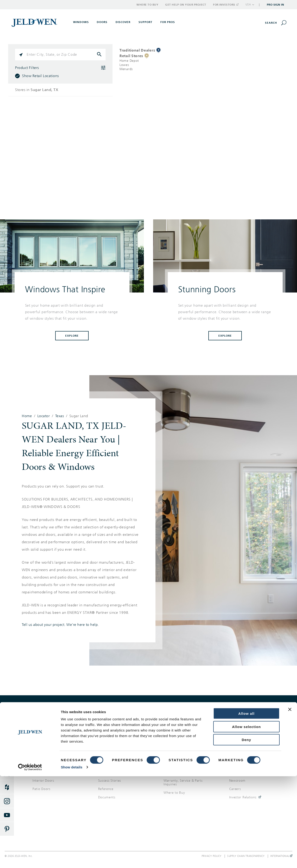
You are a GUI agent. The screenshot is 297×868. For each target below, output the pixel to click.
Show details (72, 859)
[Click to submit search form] (100, 55)
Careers (235, 789)
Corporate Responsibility (248, 772)
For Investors (226, 5)
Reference (106, 789)
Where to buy (74, 712)
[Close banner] (290, 801)
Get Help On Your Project (183, 772)
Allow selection (246, 818)
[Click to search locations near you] (21, 55)
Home (27, 416)
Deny (247, 831)
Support (145, 22)
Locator (44, 416)
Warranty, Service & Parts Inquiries (183, 782)
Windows (40, 764)
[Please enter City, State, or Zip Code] (60, 55)
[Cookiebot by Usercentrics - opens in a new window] (30, 859)
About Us (236, 764)
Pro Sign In (276, 5)
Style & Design (109, 772)
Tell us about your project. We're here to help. (60, 625)
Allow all (246, 805)
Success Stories (110, 781)
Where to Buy (147, 5)
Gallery (103, 764)
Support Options (176, 764)
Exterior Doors (44, 772)
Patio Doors (41, 789)
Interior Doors (43, 781)
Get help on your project (223, 712)
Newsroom (237, 781)
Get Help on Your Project (186, 5)
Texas (60, 416)
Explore (72, 336)
